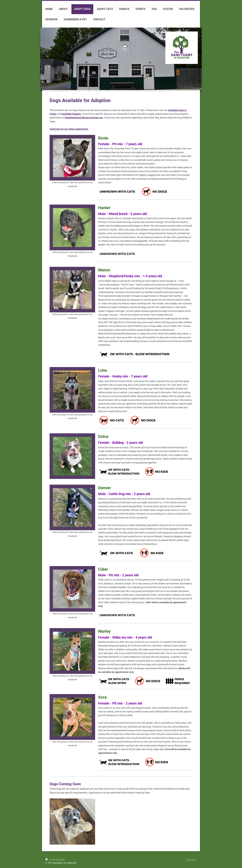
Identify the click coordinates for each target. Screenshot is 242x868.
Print (50, 859)
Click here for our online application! (69, 129)
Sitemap (60, 859)
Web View (191, 860)
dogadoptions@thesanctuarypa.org (84, 118)
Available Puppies (71, 114)
